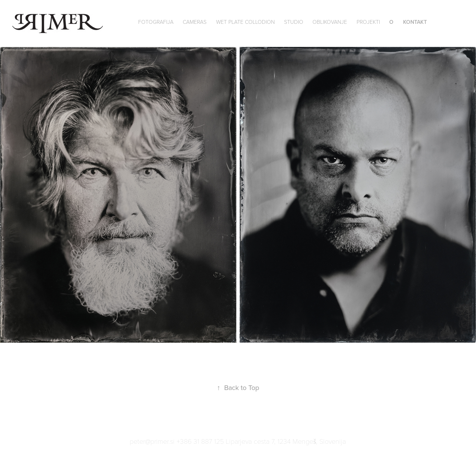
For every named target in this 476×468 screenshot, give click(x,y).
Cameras (195, 22)
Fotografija (156, 22)
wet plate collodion (245, 22)
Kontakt (415, 22)
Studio (294, 22)
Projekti (368, 22)
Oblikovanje (330, 22)
